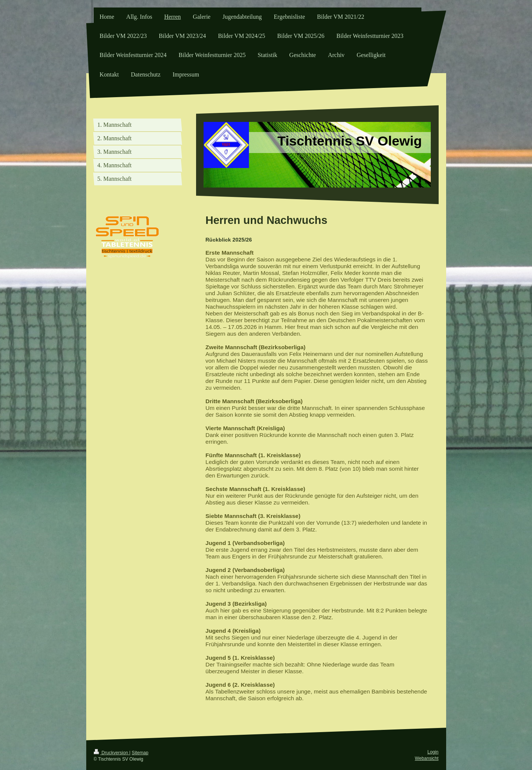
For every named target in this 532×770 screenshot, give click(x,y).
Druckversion (112, 753)
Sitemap (140, 753)
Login (433, 752)
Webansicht (427, 758)
